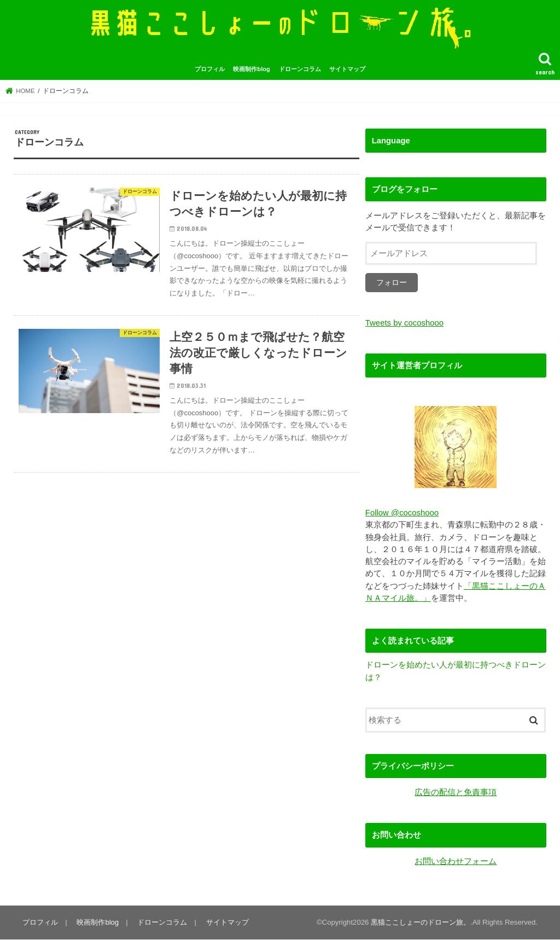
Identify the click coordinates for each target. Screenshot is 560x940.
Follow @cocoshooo (402, 514)
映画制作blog (252, 70)
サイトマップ (347, 70)
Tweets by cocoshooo (404, 324)
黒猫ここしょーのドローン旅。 (421, 923)
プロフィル (210, 70)
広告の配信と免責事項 (456, 793)
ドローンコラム (300, 70)
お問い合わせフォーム (456, 862)
